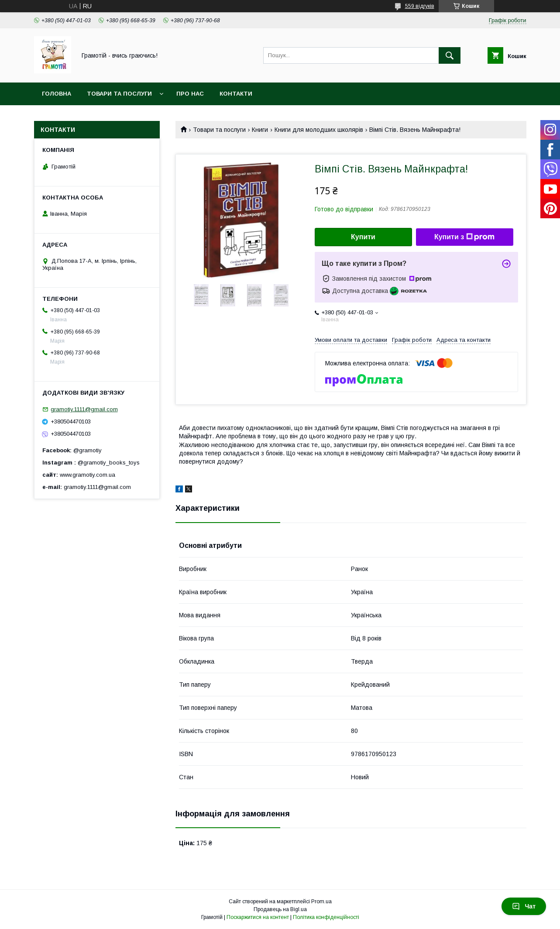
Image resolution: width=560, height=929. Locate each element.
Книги (260, 130)
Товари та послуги (119, 94)
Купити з (464, 237)
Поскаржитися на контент (258, 917)
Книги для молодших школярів (319, 130)
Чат (524, 906)
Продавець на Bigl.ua (280, 909)
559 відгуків (420, 6)
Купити (363, 237)
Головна (57, 94)
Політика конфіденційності (326, 917)
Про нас (190, 94)
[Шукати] (450, 55)
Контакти (236, 94)
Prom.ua (321, 901)
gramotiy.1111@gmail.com (84, 409)
